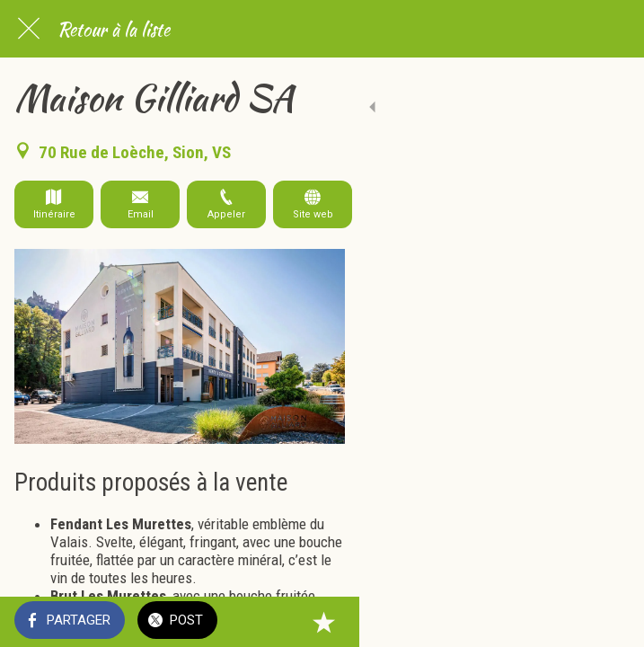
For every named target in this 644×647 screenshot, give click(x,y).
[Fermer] (29, 29)
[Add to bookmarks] (608, 622)
